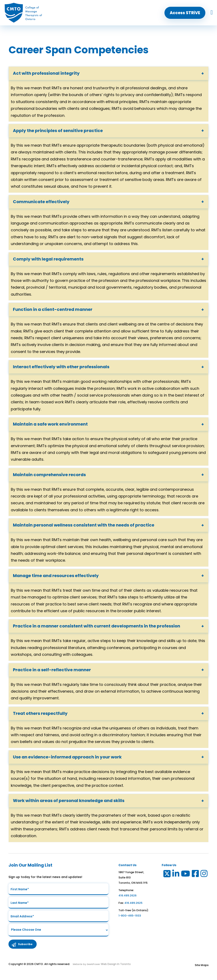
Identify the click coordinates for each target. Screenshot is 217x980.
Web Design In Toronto (115, 967)
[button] (185, 13)
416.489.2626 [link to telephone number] (127, 895)
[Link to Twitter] (167, 875)
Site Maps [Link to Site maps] (202, 968)
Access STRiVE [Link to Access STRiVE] (185, 13)
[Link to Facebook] (195, 875)
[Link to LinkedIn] (176, 875)
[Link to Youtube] (186, 875)
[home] (23, 13)
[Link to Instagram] (204, 875)
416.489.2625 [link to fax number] (133, 903)
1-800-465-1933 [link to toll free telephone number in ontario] (130, 916)
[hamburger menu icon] (212, 12)
